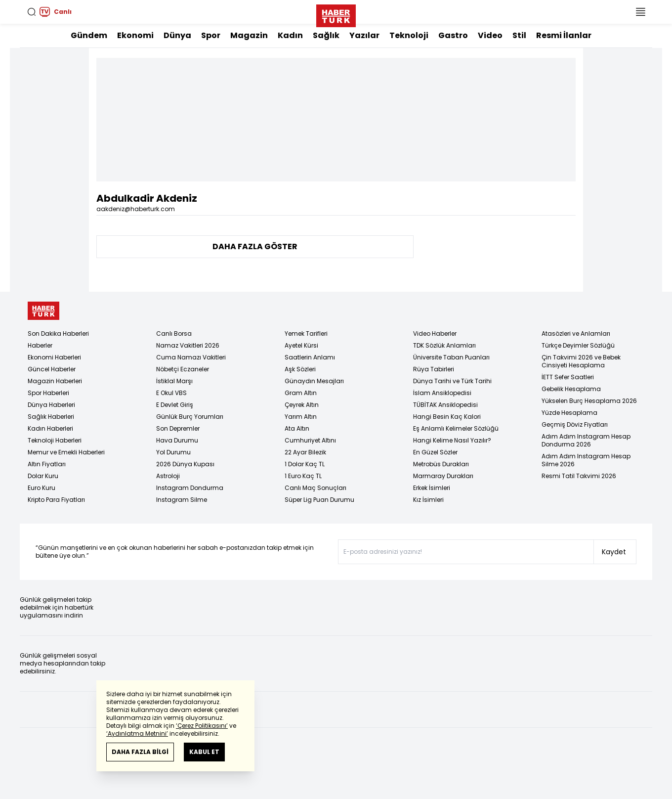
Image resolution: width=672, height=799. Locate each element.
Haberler (40, 345)
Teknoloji (409, 35)
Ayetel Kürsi (301, 345)
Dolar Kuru (43, 476)
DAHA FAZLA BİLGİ (140, 752)
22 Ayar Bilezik (305, 452)
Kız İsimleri (428, 500)
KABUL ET (204, 752)
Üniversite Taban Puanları (451, 357)
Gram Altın (301, 393)
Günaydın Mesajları (314, 381)
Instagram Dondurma (190, 488)
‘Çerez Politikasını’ (202, 726)
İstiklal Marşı (174, 381)
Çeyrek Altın (302, 405)
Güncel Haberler (52, 369)
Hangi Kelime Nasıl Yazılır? (452, 440)
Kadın (290, 35)
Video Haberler (435, 333)
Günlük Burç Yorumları (190, 417)
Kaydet (614, 552)
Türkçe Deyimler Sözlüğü (578, 345)
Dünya (177, 35)
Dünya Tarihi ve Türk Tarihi (452, 381)
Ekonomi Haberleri (54, 357)
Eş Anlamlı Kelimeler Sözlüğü (456, 428)
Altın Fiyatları (47, 464)
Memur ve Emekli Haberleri (66, 452)
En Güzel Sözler (435, 452)
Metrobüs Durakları (441, 464)
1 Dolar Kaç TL (305, 464)
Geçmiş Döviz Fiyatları (575, 424)
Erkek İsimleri (432, 488)
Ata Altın (297, 428)
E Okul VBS (171, 393)
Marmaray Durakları (443, 476)
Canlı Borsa (174, 333)
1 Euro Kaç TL (303, 476)
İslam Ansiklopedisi (442, 393)
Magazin (249, 35)
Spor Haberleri (48, 393)
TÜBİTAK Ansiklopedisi (445, 405)
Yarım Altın (301, 417)
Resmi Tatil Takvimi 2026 (579, 476)
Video (490, 35)
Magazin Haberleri (55, 381)
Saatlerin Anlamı (310, 357)
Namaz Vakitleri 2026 (188, 345)
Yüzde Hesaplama (569, 413)
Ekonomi (135, 35)
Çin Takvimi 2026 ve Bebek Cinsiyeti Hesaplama (581, 361)
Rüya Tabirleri (434, 369)
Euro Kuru (42, 488)
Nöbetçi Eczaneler (183, 369)
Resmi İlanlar (564, 35)
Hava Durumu (177, 440)
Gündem (89, 35)
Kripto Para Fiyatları (56, 500)
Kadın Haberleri (50, 428)
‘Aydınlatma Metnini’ (137, 733)
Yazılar (364, 35)
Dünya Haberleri (51, 405)
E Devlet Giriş (175, 405)
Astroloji (168, 476)
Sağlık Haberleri (51, 417)
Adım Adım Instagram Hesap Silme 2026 (586, 460)
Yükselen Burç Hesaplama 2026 (589, 401)
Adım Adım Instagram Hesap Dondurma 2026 (586, 440)
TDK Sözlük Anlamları (444, 345)
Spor (211, 35)
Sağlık (326, 35)
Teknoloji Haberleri (55, 440)
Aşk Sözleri (300, 369)
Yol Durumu (173, 452)
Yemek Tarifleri (306, 333)
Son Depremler (178, 428)
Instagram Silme (182, 500)
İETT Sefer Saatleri (568, 377)
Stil (519, 35)
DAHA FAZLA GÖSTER (255, 246)
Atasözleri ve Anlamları (576, 333)
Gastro (453, 35)
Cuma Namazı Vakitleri (191, 357)
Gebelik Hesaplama (571, 389)
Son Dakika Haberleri (58, 333)
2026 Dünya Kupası (185, 464)
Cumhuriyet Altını (310, 440)
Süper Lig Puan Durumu (319, 500)
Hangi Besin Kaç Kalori (447, 417)
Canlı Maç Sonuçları (315, 488)
